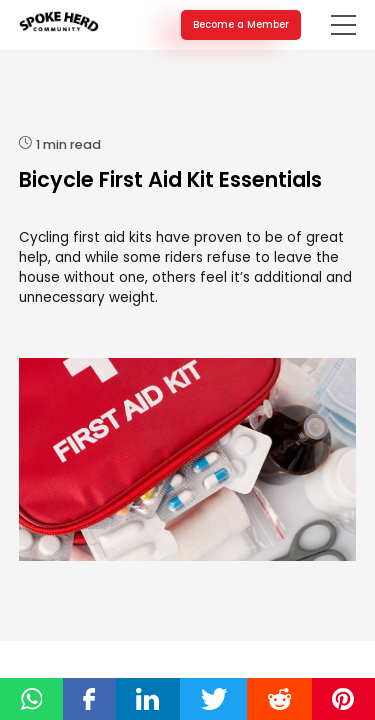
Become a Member (241, 24)
